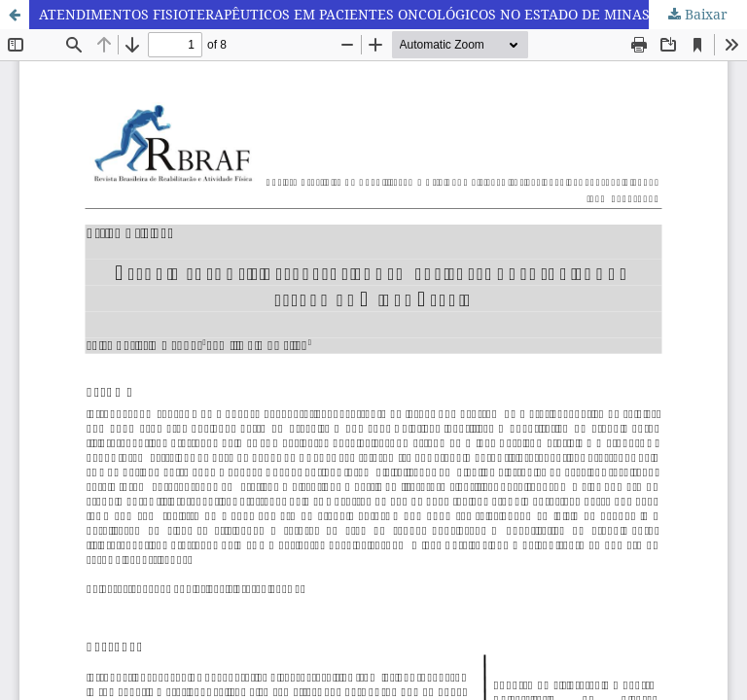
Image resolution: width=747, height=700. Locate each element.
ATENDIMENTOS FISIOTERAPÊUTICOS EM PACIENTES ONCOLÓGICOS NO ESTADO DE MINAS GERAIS (371, 14)
